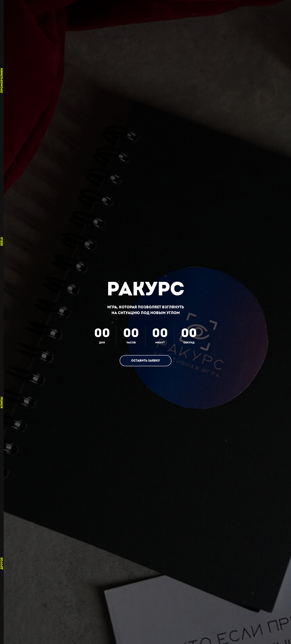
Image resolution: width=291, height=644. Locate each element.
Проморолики (2, 80)
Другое (2, 563)
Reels (2, 242)
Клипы (2, 402)
